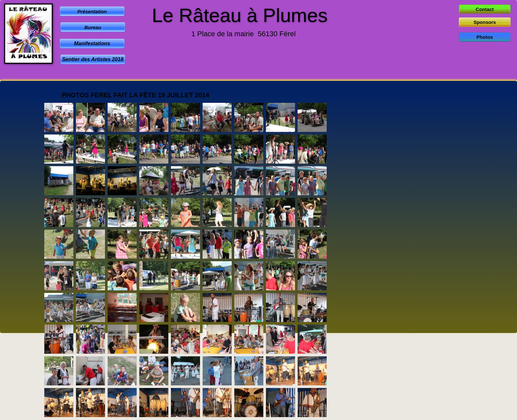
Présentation (92, 11)
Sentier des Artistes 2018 (93, 59)
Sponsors (485, 22)
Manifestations (92, 43)
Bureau (93, 27)
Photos (485, 37)
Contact (485, 9)
